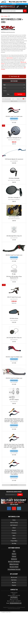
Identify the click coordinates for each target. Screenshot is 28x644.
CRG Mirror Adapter (14, 426)
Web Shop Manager (16, 640)
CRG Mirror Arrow (14, 332)
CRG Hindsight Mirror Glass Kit (14, 355)
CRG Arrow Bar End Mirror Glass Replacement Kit (14, 289)
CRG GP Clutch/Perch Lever (14, 310)
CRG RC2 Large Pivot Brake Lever (14, 376)
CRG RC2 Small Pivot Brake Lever (14, 401)
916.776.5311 (14, 629)
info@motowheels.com (16, 634)
